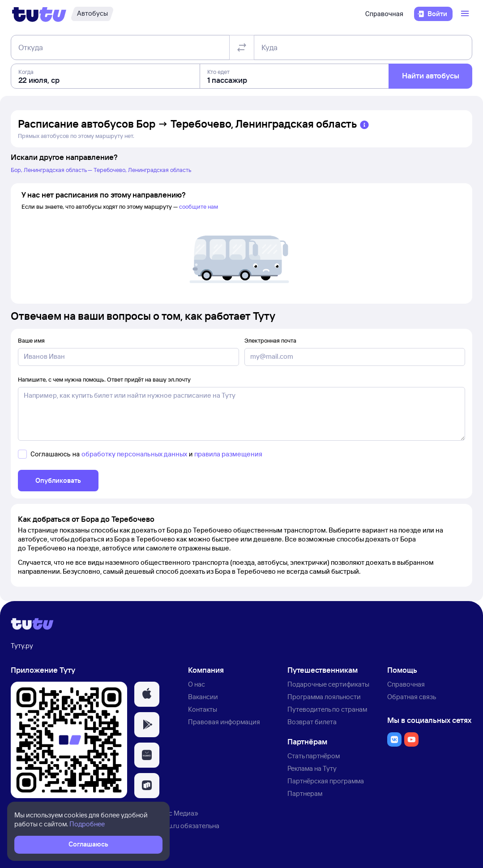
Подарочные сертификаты (328, 684)
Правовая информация (224, 722)
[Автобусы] (92, 14)
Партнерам (305, 793)
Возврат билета (312, 722)
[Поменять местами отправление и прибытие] (242, 47)
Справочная (384, 14)
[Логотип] (39, 14)
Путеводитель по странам (327, 709)
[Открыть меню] (466, 14)
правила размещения (228, 454)
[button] (147, 694)
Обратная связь (412, 697)
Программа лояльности (324, 697)
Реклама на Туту (312, 768)
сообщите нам (199, 206)
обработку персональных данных (134, 454)
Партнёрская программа (326, 781)
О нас (197, 684)
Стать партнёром (314, 756)
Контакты (203, 709)
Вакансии (203, 697)
